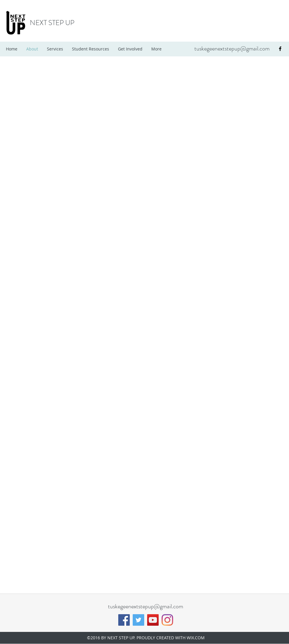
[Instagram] (167, 620)
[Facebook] (124, 620)
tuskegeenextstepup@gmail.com (232, 49)
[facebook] (280, 49)
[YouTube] (153, 620)
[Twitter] (138, 620)
